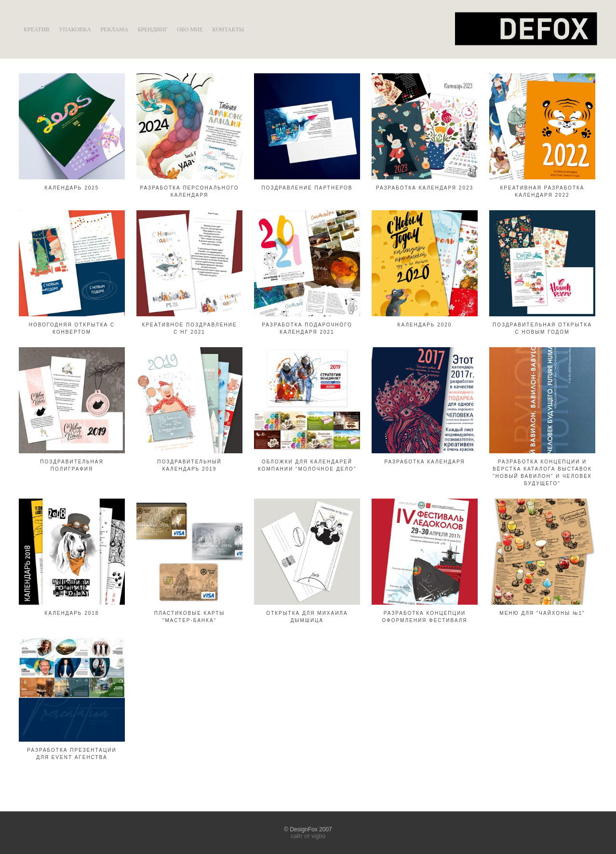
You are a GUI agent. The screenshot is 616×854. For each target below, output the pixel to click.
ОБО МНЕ (190, 29)
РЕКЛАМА (114, 29)
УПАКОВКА (75, 29)
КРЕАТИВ (37, 29)
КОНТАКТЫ (228, 29)
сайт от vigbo (308, 836)
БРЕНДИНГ (153, 29)
